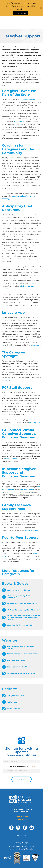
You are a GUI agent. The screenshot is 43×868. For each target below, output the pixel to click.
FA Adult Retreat (28, 489)
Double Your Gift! (20, 13)
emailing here (35, 423)
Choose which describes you (21, 766)
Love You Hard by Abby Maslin (21, 625)
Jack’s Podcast (14, 709)
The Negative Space (27, 100)
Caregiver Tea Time (16, 696)
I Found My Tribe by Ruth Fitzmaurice (18, 597)
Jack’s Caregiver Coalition (18, 667)
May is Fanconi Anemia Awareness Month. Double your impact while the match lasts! (20, 6)
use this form (19, 122)
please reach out (32, 530)
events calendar (11, 459)
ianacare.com (35, 345)
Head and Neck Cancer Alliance (21, 673)
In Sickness (12, 702)
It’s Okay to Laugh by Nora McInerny (23, 610)
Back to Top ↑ (22, 836)
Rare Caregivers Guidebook (19, 590)
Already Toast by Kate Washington (23, 603)
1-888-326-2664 (22, 816)
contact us (6, 380)
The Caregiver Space (16, 660)
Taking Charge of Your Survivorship (23, 654)
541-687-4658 (21, 819)
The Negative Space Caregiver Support (21, 647)
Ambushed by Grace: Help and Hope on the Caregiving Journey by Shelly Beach (23, 617)
